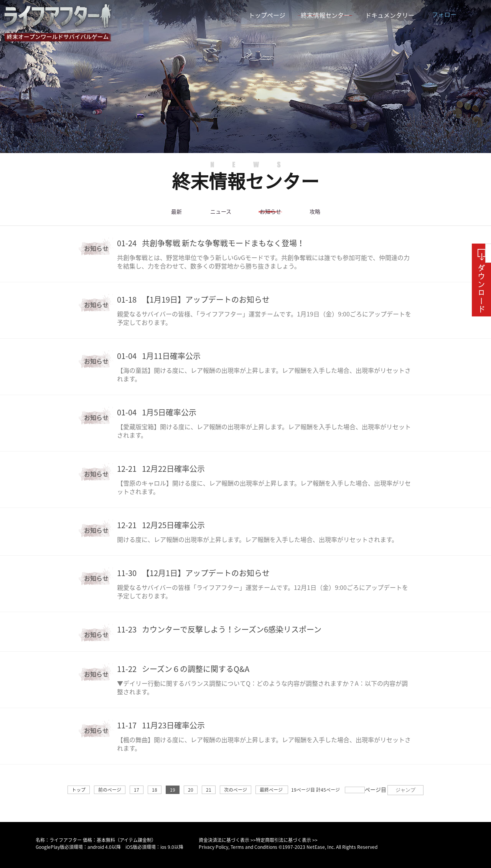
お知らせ (270, 212)
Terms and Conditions (254, 847)
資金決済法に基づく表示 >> (227, 840)
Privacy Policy (213, 847)
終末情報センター (325, 15)
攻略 (315, 212)
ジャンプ (405, 790)
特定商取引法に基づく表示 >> (287, 840)
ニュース (221, 212)
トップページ (267, 15)
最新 (176, 212)
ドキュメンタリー (390, 15)
